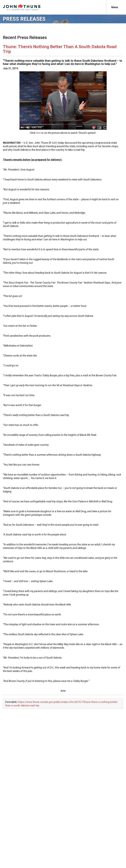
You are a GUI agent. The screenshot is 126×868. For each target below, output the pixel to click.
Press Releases (24, 19)
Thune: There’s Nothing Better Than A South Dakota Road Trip (60, 49)
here (38, 133)
